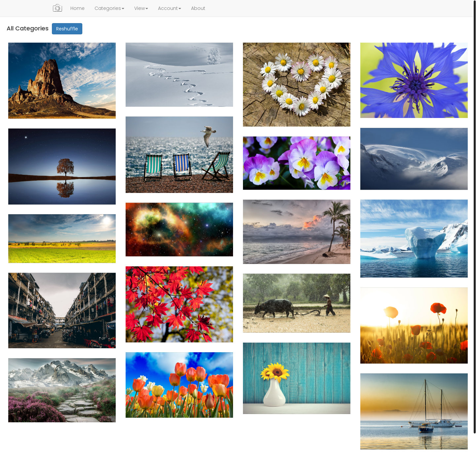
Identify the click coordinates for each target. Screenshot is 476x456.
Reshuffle (67, 29)
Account (170, 8)
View (141, 8)
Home (78, 8)
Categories (109, 8)
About (198, 8)
